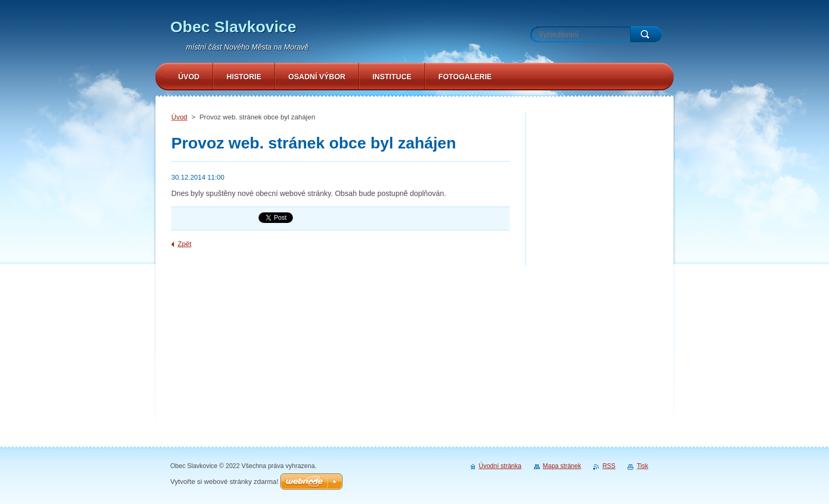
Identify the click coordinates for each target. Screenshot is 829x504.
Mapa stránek (562, 466)
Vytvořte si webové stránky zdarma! (224, 482)
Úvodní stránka (500, 466)
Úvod (179, 117)
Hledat (646, 34)
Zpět (185, 244)
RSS (609, 466)
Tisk (642, 466)
